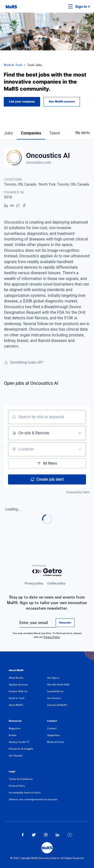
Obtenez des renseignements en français (33, 799)
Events (13, 735)
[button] (63, 6)
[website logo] (11, 6)
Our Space (53, 678)
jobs (8, 133)
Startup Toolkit (17, 742)
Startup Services (18, 685)
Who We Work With (58, 685)
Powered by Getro (78, 492)
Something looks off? (24, 362)
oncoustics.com (39, 162)
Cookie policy (56, 583)
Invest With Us (55, 691)
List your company (22, 102)
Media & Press (56, 742)
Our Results (16, 756)
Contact (52, 728)
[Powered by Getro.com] (47, 571)
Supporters (53, 735)
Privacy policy (34, 583)
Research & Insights (21, 749)
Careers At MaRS (57, 705)
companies (31, 133)
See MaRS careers (62, 102)
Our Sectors (54, 698)
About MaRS (16, 705)
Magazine (15, 728)
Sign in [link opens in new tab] (81, 6)
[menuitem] (28, 679)
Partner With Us (18, 691)
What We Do (16, 678)
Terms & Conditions (21, 779)
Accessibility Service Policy (25, 793)
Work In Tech (13, 65)
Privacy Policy (52, 637)
